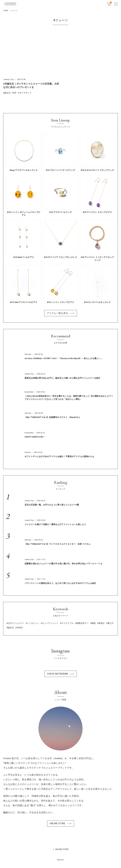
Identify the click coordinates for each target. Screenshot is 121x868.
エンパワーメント (50, 623)
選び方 (111, 623)
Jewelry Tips (8, 79)
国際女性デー (83, 623)
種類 (94, 623)
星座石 (102, 623)
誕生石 (7, 93)
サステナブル (67, 623)
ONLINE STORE (26, 4)
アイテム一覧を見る (61, 313)
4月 (15, 93)
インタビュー (33, 623)
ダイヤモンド (26, 93)
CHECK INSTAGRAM (61, 674)
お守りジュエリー (16, 623)
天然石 (20, 628)
